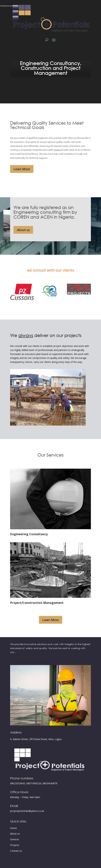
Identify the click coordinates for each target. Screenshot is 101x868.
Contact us (16, 851)
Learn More (22, 169)
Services (15, 839)
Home (13, 828)
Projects (15, 845)
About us (23, 230)
